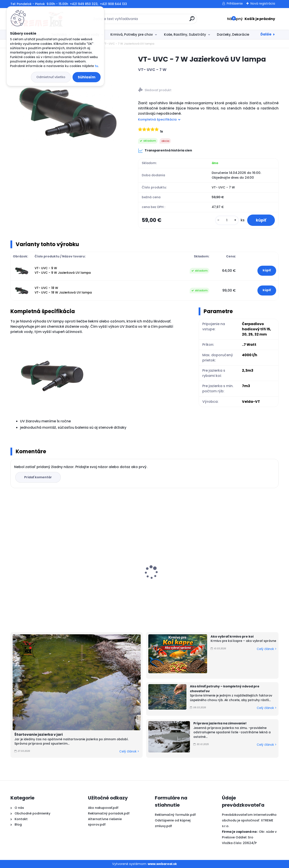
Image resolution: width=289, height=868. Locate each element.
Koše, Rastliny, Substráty (185, 34)
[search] (192, 20)
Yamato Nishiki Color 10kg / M (106, 579)
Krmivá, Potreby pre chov (132, 34)
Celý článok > (129, 751)
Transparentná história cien (165, 151)
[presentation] (14, 566)
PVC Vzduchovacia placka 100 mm (175, 568)
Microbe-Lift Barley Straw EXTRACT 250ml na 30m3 (43, 574)
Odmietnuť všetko (51, 77)
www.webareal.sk (162, 864)
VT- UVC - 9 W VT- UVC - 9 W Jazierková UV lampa (63, 270)
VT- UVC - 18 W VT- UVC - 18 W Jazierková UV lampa (63, 290)
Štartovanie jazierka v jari (39, 735)
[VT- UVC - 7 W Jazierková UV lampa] (67, 111)
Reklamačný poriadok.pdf (109, 813)
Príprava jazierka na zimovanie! (220, 723)
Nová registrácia (263, 3)
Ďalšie (266, 34)
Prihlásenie (235, 3)
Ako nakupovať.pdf (103, 808)
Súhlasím (87, 77)
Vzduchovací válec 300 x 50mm (244, 545)
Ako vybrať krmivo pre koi (232, 636)
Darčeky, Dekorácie (233, 34)
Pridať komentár (38, 477)
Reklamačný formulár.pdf (175, 815)
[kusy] (227, 220)
